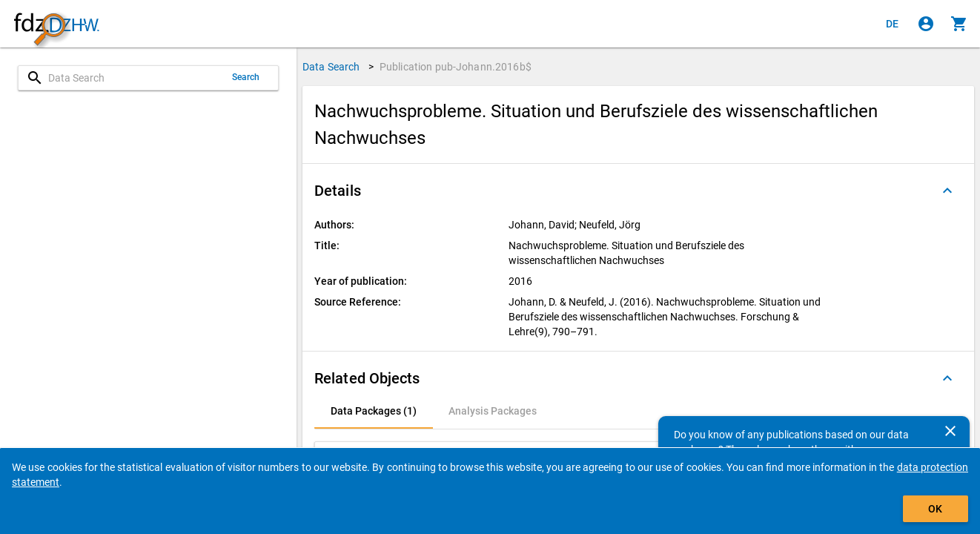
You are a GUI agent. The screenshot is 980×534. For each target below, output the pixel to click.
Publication (456, 67)
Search (246, 77)
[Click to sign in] (926, 24)
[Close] (950, 431)
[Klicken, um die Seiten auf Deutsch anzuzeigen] (893, 24)
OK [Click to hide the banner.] (935, 509)
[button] (638, 191)
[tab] (374, 411)
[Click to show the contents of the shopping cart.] (959, 24)
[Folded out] (947, 191)
